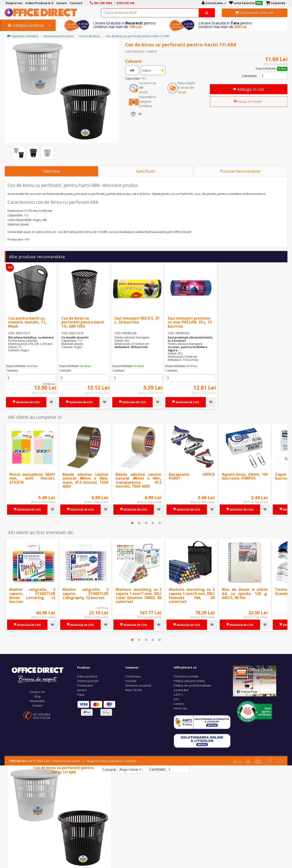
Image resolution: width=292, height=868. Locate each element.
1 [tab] (132, 523)
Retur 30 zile (134, 690)
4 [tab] (153, 523)
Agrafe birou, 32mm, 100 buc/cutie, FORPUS (245, 476)
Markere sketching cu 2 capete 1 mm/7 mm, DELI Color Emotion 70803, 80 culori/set (139, 595)
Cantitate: (250, 76)
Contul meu (133, 676)
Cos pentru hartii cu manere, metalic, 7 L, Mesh (28, 322)
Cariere (179, 704)
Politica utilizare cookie (189, 681)
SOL (176, 699)
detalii (143, 92)
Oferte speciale (88, 681)
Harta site (180, 708)
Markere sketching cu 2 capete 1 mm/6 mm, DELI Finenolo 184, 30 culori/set (192, 595)
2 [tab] (139, 523)
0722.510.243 (42, 718)
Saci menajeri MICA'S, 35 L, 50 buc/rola (137, 320)
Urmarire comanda (138, 685)
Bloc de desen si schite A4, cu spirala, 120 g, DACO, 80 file (245, 593)
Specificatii (146, 171)
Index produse (87, 676)
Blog (37, 696)
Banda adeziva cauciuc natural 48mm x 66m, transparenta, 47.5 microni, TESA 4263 (139, 480)
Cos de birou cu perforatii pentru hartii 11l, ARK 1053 (83, 322)
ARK (27, 239)
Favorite (131, 681)
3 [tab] (146, 523)
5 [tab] (160, 523)
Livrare (82, 690)
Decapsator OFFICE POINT (192, 476)
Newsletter (37, 701)
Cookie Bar (181, 690)
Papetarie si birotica (23, 36)
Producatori (85, 685)
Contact (37, 705)
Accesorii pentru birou (59, 36)
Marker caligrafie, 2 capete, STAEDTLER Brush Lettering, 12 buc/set (32, 595)
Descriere (52, 171)
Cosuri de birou (90, 36)
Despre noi (37, 692)
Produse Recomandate (240, 171)
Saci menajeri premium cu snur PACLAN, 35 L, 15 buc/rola (190, 322)
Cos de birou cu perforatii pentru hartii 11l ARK (137, 36)
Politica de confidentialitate (192, 685)
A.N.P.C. (179, 695)
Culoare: (109, 770)
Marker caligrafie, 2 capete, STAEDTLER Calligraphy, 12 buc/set (85, 593)
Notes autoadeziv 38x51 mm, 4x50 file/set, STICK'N (32, 478)
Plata (81, 695)
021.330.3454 (42, 714)
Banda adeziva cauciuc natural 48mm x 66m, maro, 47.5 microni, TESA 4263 (85, 480)
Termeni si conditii (186, 676)
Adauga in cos (249, 89)
